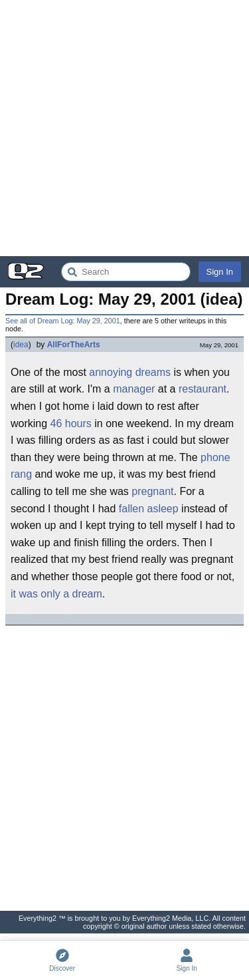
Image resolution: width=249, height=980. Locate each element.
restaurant (203, 389)
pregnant (152, 491)
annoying (111, 372)
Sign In (220, 272)
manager (134, 389)
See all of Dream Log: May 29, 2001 (63, 321)
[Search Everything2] (126, 272)
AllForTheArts (74, 345)
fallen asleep (149, 509)
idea (21, 345)
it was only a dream (56, 594)
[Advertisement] (124, 128)
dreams (153, 372)
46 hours (71, 423)
